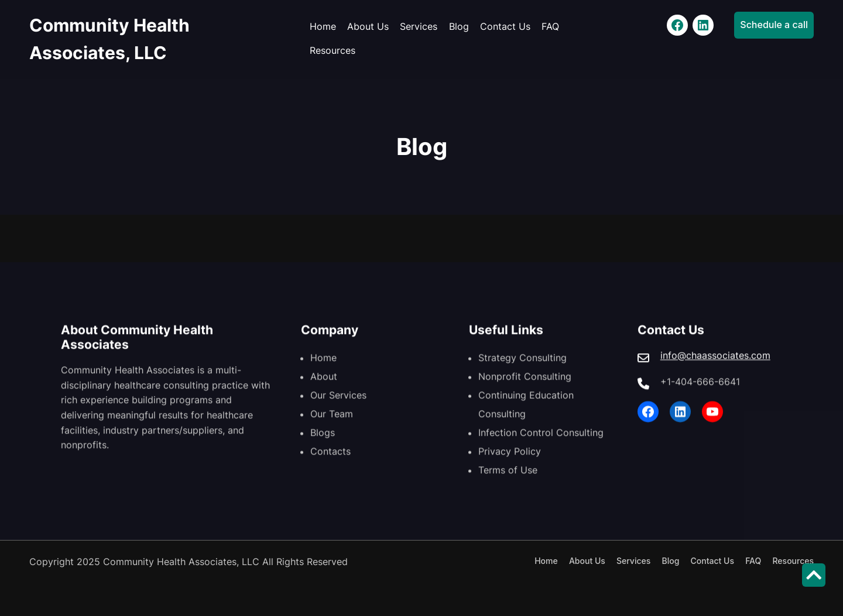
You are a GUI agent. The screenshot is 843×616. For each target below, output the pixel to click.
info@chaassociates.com (715, 363)
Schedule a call (774, 25)
